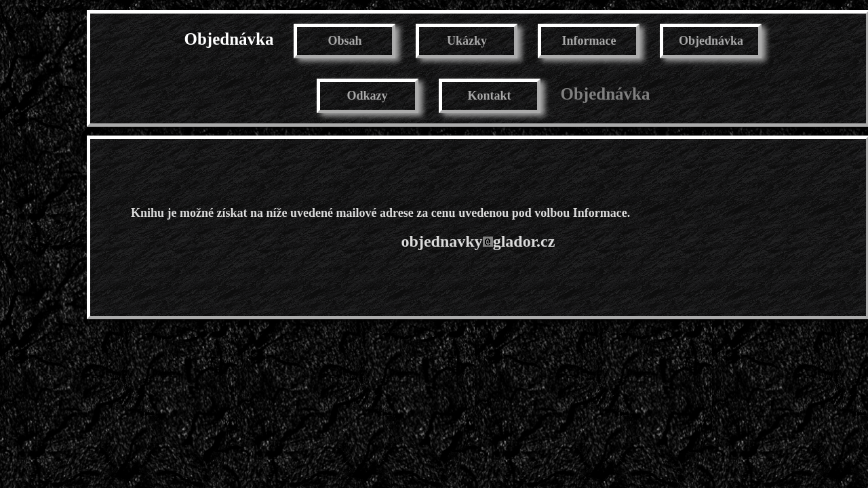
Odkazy (367, 96)
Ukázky (467, 41)
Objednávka (229, 39)
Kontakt (489, 96)
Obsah (344, 41)
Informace (589, 41)
